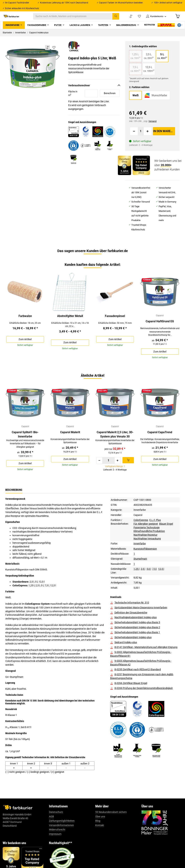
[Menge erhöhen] (148, 135)
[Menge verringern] (134, 135)
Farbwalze (25, 320)
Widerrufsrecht (57, 846)
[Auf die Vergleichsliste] (47, 52)
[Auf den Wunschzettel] (54, 52)
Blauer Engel (166, 540)
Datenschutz (56, 828)
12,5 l (161, 585)
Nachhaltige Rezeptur (145, 551)
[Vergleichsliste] (127, 18)
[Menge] (141, 135)
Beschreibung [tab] (14, 506)
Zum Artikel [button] (25, 344)
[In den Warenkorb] (164, 135)
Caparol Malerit (70, 443)
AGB (51, 833)
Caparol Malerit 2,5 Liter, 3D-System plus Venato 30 (115, 445)
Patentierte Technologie (147, 544)
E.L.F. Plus (155, 536)
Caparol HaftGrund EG (160, 326)
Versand (153, 126)
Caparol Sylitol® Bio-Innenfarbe (25, 445)
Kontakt (100, 841)
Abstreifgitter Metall (70, 320)
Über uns (100, 833)
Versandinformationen (61, 841)
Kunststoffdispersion (145, 565)
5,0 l (149, 585)
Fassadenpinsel (115, 320)
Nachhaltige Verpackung (147, 555)
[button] (154, 18)
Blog (98, 837)
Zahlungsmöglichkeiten (62, 837)
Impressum (55, 850)
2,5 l (143, 585)
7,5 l (154, 585)
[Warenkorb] (177, 18)
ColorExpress (141, 536)
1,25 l (136, 585)
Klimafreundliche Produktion (149, 547)
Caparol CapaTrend (160, 443)
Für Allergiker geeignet (146, 540)
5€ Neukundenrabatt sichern (111, 828)
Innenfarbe (140, 526)
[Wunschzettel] (136, 18)
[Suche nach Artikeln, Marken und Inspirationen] (80, 18)
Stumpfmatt (140, 575)
